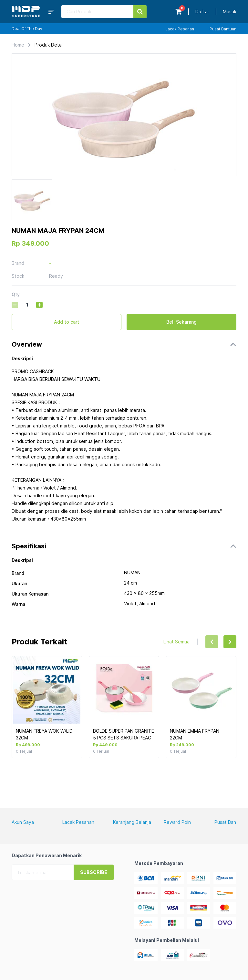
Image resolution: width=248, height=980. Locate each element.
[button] (124, 344)
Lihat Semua (176, 642)
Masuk (230, 11)
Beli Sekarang (181, 322)
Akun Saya (23, 822)
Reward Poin (177, 822)
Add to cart (67, 322)
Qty (16, 294)
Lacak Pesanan (180, 29)
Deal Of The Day (27, 29)
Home (18, 45)
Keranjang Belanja (132, 822)
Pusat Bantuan (223, 29)
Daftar (202, 11)
